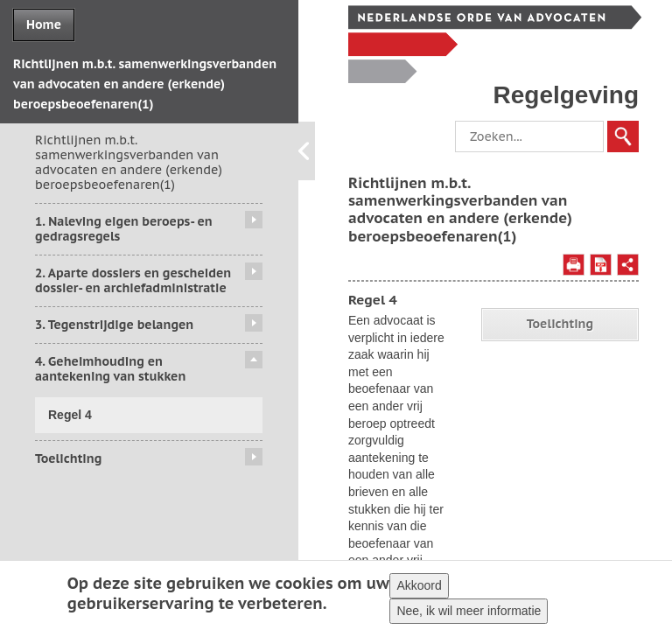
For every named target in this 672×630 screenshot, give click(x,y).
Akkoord (419, 589)
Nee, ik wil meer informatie (469, 614)
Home (44, 24)
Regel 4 (70, 415)
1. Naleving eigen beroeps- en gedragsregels (124, 229)
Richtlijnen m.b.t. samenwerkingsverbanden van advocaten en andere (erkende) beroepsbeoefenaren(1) (129, 162)
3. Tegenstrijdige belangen (114, 325)
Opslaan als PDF (601, 265)
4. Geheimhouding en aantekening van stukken (110, 369)
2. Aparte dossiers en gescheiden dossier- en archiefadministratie (133, 280)
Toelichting (68, 458)
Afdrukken (574, 265)
